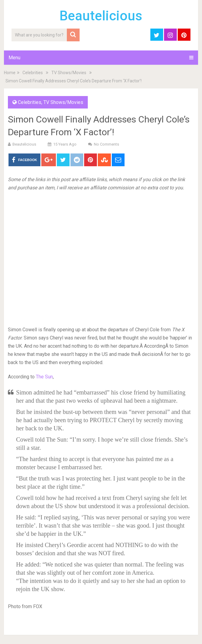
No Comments (106, 144)
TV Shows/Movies (69, 73)
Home (10, 73)
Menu (14, 58)
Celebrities (33, 73)
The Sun (44, 377)
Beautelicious (101, 16)
